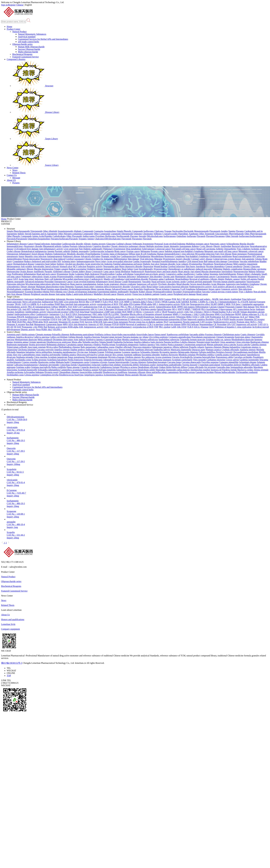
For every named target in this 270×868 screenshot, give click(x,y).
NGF (166, 322)
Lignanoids (116, 234)
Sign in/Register (8, 5)
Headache (134, 292)
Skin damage (133, 259)
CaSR (173, 327)
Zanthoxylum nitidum (111, 365)
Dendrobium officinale (148, 367)
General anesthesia (234, 266)
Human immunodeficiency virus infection (176, 254)
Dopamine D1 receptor (17, 319)
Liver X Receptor (106, 309)
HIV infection (258, 256)
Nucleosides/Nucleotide (183, 231)
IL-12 (265, 314)
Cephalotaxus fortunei (110, 367)
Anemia (51, 251)
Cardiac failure (202, 274)
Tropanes (83, 239)
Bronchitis (138, 289)
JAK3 (187, 312)
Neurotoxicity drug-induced (53, 259)
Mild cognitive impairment (245, 264)
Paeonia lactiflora (172, 342)
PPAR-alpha (147, 304)
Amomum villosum (136, 372)
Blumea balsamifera (231, 347)
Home (9, 27)
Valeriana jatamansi (163, 360)
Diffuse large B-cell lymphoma (142, 254)
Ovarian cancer (133, 251)
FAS (70, 307)
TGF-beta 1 (236, 304)
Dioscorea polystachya (87, 355)
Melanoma (145, 251)
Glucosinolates (222, 234)
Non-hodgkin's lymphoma (197, 256)
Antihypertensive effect (25, 314)
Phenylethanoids (236, 234)
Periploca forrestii (224, 352)
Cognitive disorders (101, 246)
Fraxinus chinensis (213, 334)
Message (16, 178)
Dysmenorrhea (195, 264)
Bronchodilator (182, 279)
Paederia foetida (230, 370)
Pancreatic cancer (218, 244)
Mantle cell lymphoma (114, 279)
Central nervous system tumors (224, 292)
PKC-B (31, 307)
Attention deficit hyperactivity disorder (113, 287)
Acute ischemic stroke (176, 282)
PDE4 (41, 327)
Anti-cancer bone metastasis (115, 322)
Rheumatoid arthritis (52, 246)
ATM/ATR (98, 322)
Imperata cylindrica (93, 345)
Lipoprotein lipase (54, 324)
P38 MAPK (153, 299)
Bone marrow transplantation (83, 284)
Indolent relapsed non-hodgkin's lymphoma (184, 251)
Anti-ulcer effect (64, 309)
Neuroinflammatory (16, 292)
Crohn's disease (14, 251)
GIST (16, 279)
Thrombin (125, 314)
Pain (81, 249)
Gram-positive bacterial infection (174, 287)
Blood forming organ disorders (54, 289)
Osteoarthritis (230, 249)
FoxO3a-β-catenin (113, 317)
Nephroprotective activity (201, 287)
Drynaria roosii (51, 372)
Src (48, 309)
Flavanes (240, 231)
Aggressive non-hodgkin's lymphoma (242, 284)
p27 (247, 317)
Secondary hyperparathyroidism (187, 292)
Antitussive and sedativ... (200, 299)
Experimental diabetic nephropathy (113, 292)
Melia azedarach (45, 340)
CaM (64, 319)
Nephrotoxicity (138, 271)
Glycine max (82, 352)
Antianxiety (54, 314)
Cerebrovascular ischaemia (102, 251)
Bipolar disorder (247, 244)
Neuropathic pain (111, 266)
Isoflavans (192, 236)
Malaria (252, 271)
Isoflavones (149, 231)
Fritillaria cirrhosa (103, 334)
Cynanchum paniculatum (209, 365)
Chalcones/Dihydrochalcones (108, 239)
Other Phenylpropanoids (255, 234)
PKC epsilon (164, 327)
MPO (65, 324)
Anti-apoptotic (248, 259)
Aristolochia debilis (130, 365)
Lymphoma (180, 256)
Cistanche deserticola (90, 367)
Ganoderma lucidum (205, 372)
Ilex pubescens (148, 357)
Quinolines (181, 236)
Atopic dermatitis (171, 246)
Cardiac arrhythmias (124, 274)
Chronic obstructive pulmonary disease (128, 246)
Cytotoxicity (97, 271)
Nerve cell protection (32, 302)
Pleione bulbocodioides (225, 372)
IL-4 (240, 302)
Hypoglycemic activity (145, 307)
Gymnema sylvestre (98, 362)
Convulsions (233, 261)
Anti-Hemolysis (81, 324)
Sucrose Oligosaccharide (29, 49)
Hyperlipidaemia (93, 254)
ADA (71, 324)
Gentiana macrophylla (41, 367)
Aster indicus (79, 340)
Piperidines (183, 234)
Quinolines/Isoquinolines (39, 239)
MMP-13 (128, 302)
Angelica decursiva (24, 337)
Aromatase (167, 314)
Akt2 (50, 329)
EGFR (245, 302)
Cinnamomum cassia (80, 362)
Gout (136, 269)
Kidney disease (146, 292)
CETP (212, 327)
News (15, 170)
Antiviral (253, 302)
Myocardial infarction (205, 254)
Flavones (134, 236)
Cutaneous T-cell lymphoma (183, 289)
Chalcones (159, 231)
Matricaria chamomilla (181, 350)
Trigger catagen (61, 269)
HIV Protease (106, 324)
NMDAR (196, 309)
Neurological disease (223, 264)
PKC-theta (27, 322)
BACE (69, 314)
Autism (100, 284)
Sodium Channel (82, 317)
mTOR (127, 309)
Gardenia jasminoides (249, 360)
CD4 (207, 317)
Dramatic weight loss (111, 256)
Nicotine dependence (215, 266)
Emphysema (149, 289)
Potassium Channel (234, 307)
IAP (41, 317)
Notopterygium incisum (111, 337)
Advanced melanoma (34, 282)
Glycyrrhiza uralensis (158, 337)
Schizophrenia (233, 244)
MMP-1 (176, 314)
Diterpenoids (127, 234)
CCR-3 (150, 324)
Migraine (158, 259)
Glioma (259, 259)
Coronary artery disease (202, 259)
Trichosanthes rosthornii (247, 372)
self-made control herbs (28, 42)
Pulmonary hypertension (114, 249)
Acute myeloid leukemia (174, 244)
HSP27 (71, 317)
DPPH (180, 307)
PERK (44, 329)
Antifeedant (226, 246)
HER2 (189, 317)
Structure (33, 86)
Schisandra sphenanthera (49, 370)
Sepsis (21, 256)
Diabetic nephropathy (93, 249)
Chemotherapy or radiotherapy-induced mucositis (190, 269)
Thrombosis (208, 264)
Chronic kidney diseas (81, 271)
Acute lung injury (26, 279)
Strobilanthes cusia (15, 375)
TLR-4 (105, 302)
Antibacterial (47, 302)
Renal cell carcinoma (206, 249)
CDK (202, 317)
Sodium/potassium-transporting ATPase (169, 319)
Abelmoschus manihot (200, 370)
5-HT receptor (206, 322)
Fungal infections (42, 244)
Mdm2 (252, 317)
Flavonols (147, 239)
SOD (75, 307)
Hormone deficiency (127, 277)
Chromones (148, 234)
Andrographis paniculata (96, 350)
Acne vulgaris (182, 264)
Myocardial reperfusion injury (76, 279)
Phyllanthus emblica (205, 355)
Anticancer (29, 299)
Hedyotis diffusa (180, 367)
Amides (224, 231)
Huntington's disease (184, 277)
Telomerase (234, 317)
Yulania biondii (106, 342)
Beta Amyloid (67, 304)
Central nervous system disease (227, 259)
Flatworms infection (16, 284)
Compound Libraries (16, 59)
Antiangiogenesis (55, 256)
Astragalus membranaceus (64, 352)
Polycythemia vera (59, 292)
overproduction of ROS (108, 304)
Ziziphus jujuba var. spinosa (218, 340)
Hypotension (62, 274)
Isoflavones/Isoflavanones (251, 236)
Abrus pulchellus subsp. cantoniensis (162, 372)
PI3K (174, 299)
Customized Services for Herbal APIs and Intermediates (43, 39)
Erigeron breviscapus (93, 360)
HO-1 (175, 309)
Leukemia (80, 274)
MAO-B (264, 307)
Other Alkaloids (50, 231)
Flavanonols (215, 231)
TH (15, 327)
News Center (13, 168)
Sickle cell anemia (249, 279)
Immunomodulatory (228, 302)
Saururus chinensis (213, 347)
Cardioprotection (128, 256)
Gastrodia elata (223, 367)
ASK (81, 327)
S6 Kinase (119, 309)
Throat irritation (163, 289)
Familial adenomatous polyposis (128, 264)
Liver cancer (112, 277)
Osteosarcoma (13, 271)
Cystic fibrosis (206, 246)
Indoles (21, 234)
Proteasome (27, 327)
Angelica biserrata (92, 337)
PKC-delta (98, 314)
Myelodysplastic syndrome (19, 289)
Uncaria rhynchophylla (182, 357)
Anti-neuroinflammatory (121, 327)
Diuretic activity (124, 294)
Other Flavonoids (74, 236)
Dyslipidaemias (144, 256)
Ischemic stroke (258, 249)
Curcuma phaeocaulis (191, 362)
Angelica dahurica (142, 342)
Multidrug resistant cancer (198, 244)
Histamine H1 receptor (69, 322)
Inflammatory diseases (17, 244)
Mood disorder (183, 284)
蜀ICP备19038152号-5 (12, 663)
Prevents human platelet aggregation (229, 282)
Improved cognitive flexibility (201, 319)
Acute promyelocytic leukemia (99, 264)
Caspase (167, 299)
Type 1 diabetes (246, 292)
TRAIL (18, 304)
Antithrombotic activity (36, 312)
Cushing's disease (124, 244)
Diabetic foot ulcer (151, 264)
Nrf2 (257, 307)
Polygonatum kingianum (96, 357)
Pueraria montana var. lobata (135, 337)
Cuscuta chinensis (138, 362)
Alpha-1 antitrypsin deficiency (79, 294)
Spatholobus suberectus (169, 340)
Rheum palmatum (215, 345)
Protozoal (159, 244)
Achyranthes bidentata (34, 372)
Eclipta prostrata (39, 360)
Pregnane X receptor (16, 324)
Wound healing (161, 266)
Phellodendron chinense (69, 347)
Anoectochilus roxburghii (91, 372)
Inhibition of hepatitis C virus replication (233, 327)
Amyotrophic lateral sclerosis (46, 266)
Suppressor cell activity (147, 284)
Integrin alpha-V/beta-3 (143, 302)
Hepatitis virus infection (36, 256)
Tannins (232, 231)
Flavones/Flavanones (215, 236)
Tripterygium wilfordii (17, 347)
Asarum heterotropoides (119, 362)
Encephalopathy (146, 269)
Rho (87, 302)
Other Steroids (232, 236)
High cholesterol (92, 274)
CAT (80, 307)
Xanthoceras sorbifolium (178, 334)
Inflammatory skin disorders (149, 277)
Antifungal (39, 299)
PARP (57, 304)
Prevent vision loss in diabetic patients (146, 322)
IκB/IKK (185, 302)
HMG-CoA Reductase (225, 314)
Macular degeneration (44, 269)
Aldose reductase (249, 314)
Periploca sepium (90, 370)
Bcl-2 (180, 299)
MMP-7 (188, 309)
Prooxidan (49, 282)
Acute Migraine (218, 284)
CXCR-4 (219, 319)
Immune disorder (168, 264)
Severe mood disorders (200, 284)
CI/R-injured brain (195, 261)
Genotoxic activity (230, 289)
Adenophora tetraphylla (114, 360)
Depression (148, 266)
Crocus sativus (232, 360)
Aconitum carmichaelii (182, 360)
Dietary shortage (28, 287)
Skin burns (190, 266)
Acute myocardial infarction (120, 261)
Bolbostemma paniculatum (82, 334)
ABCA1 (94, 309)
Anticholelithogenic (227, 274)
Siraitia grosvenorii (37, 345)
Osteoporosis (13, 254)
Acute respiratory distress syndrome (120, 284)
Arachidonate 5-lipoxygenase (219, 309)
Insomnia (214, 274)
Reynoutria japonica (169, 352)
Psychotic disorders (167, 284)
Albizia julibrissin (180, 347)
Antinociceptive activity (169, 304)
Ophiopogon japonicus (162, 347)
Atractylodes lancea (145, 334)
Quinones (138, 234)
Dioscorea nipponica (142, 347)
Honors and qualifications (13, 619)
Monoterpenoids (201, 231)
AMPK (33, 304)
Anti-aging (60, 294)
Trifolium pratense (113, 352)
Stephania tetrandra (25, 357)
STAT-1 (196, 317)
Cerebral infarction (176, 266)
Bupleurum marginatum (17, 345)
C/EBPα (202, 302)
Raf (46, 327)
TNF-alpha (124, 304)
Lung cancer (109, 271)
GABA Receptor (207, 314)
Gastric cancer (167, 294)
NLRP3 (214, 304)
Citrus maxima (41, 357)
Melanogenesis (13, 266)
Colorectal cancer (163, 249)
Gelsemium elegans (248, 362)
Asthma (66, 246)
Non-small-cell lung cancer (184, 249)
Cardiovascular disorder (72, 244)
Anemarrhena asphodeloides (169, 365)
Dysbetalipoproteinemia (80, 289)
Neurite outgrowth (239, 277)
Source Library (35, 165)
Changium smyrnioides (49, 365)
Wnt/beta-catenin (148, 309)
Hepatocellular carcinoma (255, 269)
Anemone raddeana (132, 355)
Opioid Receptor (164, 309)
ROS (124, 312)
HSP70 (181, 309)
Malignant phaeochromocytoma (50, 287)
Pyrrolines (100, 236)
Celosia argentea (32, 375)
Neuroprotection (241, 271)
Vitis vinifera (161, 345)
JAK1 (107, 327)
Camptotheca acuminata (71, 370)
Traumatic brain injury (84, 287)
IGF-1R (225, 317)
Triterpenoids (36, 231)
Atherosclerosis (85, 246)
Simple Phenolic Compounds (130, 231)
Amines (91, 239)
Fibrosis (27, 294)
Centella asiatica (222, 355)
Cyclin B (139, 299)
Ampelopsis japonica (93, 375)
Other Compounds (102, 234)
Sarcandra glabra (197, 334)
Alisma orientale (261, 370)
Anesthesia (200, 266)
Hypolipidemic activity (17, 307)
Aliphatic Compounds (83, 231)
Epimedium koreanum (157, 362)
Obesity (217, 246)
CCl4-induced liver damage (26, 249)
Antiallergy (20, 312)
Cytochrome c (187, 314)
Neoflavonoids (123, 236)
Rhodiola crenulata (187, 355)
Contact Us (12, 175)
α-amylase (158, 324)
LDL (20, 309)
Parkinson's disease (72, 256)
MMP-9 (98, 302)
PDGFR (21, 317)
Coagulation (18, 261)
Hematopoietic (135, 282)
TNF (156, 327)
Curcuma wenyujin (45, 350)
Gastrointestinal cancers (205, 277)
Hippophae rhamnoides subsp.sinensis (173, 370)
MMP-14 (131, 312)
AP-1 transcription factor (244, 309)
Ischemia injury (69, 261)
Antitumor (92, 299)
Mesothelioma (157, 256)
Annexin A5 (94, 324)
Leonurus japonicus (131, 352)
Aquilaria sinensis (248, 350)
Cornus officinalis (196, 367)
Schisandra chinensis (150, 352)
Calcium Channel (217, 307)
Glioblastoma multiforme (221, 256)
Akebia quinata (28, 334)
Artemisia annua (21, 342)
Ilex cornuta (118, 355)
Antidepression (31, 317)
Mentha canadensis (131, 340)
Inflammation (30, 274)
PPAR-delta (38, 322)
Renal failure (152, 287)
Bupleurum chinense (260, 342)
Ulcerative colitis (138, 287)
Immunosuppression (86, 261)
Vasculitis (146, 282)
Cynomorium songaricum (195, 345)
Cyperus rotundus (29, 362)
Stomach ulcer (66, 266)
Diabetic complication (233, 269)
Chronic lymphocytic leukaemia (99, 259)
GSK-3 (53, 309)
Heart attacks (184, 271)
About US (11, 180)
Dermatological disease (24, 264)
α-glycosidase (48, 304)
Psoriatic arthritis (63, 251)
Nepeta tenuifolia (127, 350)
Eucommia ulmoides (151, 355)
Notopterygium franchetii (208, 342)
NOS (116, 302)
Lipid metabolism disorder (136, 279)
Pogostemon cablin (224, 357)
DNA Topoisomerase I (82, 314)
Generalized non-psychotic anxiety (150, 274)
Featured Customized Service (25, 57)
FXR (9, 322)
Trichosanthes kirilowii (231, 365)
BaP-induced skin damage (215, 261)
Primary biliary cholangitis (249, 274)
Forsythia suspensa (210, 362)
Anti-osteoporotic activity (85, 304)
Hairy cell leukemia (53, 279)
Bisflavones (110, 236)
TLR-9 (190, 327)
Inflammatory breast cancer (208, 289)
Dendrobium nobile (146, 370)
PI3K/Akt (185, 304)
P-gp (100, 299)
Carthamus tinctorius (216, 360)
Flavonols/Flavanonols (17, 239)
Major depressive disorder (131, 266)
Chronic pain (169, 277)
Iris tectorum (210, 367)
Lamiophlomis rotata (31, 355)
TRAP (164, 312)
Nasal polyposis (158, 282)
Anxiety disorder (183, 259)
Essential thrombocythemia (37, 292)
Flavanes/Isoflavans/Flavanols (64, 239)
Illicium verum (146, 375)
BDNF (238, 314)
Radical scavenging (77, 269)
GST (233, 324)
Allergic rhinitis (217, 279)
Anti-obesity (225, 299)
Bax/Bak (30, 324)
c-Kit (35, 327)
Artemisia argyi (14, 334)
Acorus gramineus (163, 357)
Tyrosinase (12, 317)
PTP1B (115, 324)
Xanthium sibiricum (144, 350)
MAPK (215, 299)
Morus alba (77, 342)
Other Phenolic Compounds (19, 236)
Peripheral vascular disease (43, 294)
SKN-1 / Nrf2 (256, 322)
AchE (178, 302)
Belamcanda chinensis (188, 352)
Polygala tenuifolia (107, 370)
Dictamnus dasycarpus (63, 340)
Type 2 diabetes (244, 249)
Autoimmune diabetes (189, 246)
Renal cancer (202, 294)
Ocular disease (27, 271)
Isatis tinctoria (157, 342)
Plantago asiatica (213, 350)
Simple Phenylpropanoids (18, 231)
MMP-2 (222, 304)
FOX (82, 322)
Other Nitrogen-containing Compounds (76, 234)
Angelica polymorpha (51, 355)
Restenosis (169, 256)
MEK (228, 304)
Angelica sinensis (62, 350)
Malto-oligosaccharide (28, 52)
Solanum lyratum (97, 352)
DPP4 (184, 324)
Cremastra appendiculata (180, 337)
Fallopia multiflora (207, 352)
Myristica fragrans (116, 357)
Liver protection (71, 249)
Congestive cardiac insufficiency (181, 274)
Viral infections (147, 259)
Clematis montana (43, 334)
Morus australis (132, 375)
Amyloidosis (227, 271)
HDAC (139, 312)
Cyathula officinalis (230, 350)
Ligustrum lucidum (113, 340)
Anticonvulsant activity (165, 317)
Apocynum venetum (37, 347)
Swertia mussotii (190, 365)
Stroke (72, 274)
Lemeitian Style (8, 624)
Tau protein (12, 309)
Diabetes (49, 254)
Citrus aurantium (227, 342)
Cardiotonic (169, 279)
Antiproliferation (14, 259)
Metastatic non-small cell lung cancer (221, 251)
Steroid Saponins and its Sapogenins (41, 234)
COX (121, 302)
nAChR (236, 312)
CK (215, 324)
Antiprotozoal (81, 299)
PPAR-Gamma (169, 302)
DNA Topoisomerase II (119, 319)
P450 (161, 299)
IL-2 (259, 314)
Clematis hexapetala (225, 337)
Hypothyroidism (107, 274)
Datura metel (160, 334)
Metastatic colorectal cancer (251, 251)
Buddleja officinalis (251, 365)
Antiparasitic (49, 317)
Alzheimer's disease (62, 271)
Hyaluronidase (109, 299)
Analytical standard (27, 37)
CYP (92, 302)
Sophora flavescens (169, 355)
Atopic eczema (50, 277)
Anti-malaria (189, 307)
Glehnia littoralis (76, 337)
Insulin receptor (236, 319)
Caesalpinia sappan (75, 345)
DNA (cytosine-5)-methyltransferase (138, 317)
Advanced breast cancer (122, 289)
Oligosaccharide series (22, 44)
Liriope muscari (105, 355)
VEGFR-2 (136, 309)
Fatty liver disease (223, 254)
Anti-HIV (27, 309)
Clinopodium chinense (69, 372)
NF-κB (186, 299)
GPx (229, 324)
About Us (5, 615)
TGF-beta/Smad (82, 312)
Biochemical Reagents (22, 54)
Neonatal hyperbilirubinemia (165, 261)
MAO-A (208, 312)
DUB (19, 322)
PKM (14, 322)
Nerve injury (101, 261)
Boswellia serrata (187, 372)
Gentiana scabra (23, 367)
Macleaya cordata (245, 370)
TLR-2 (229, 312)
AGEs (57, 317)
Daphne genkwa (78, 350)
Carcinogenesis (223, 277)
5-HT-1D (262, 324)
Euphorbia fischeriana (123, 342)
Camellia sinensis (259, 345)
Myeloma (36, 289)
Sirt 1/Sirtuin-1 (197, 312)
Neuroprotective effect (200, 304)
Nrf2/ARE (59, 302)
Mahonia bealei (63, 362)
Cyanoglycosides (170, 234)
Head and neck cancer (46, 274)
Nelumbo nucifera (90, 342)
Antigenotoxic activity (94, 327)
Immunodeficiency (15, 246)
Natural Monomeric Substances (32, 34)
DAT (19, 327)
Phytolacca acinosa (129, 367)
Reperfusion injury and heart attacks (161, 271)
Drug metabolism (134, 249)
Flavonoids (127, 239)
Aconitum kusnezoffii (27, 370)
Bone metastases (239, 254)
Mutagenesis (253, 277)
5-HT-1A (26, 304)
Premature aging (156, 279)
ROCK (82, 302)
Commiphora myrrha (49, 375)
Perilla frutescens (75, 360)
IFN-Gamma (135, 304)
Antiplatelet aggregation (253, 304)
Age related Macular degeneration (206, 271)
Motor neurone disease (101, 289)
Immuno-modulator (112, 269)
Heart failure (127, 269)
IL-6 (39, 304)
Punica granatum (175, 345)
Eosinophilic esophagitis (95, 277)
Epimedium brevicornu (127, 370)
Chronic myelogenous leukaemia (82, 292)
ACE (242, 317)
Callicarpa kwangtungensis (26, 365)
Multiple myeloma (155, 246)
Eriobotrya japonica (95, 340)
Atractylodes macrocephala (123, 334)
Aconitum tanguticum (58, 357)
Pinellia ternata (109, 345)
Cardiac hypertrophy (142, 261)
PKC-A (131, 307)
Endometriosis (60, 254)
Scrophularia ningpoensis (127, 345)
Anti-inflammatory (15, 299)
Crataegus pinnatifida (229, 362)
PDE (258, 317)
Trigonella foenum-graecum (193, 340)
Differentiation (120, 259)
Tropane (168, 231)
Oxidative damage (95, 269)
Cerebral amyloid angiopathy (199, 282)
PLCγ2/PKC (114, 314)
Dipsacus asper (198, 350)
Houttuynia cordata (47, 362)
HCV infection (80, 266)
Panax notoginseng (76, 357)
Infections (39, 279)
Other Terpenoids (207, 234)
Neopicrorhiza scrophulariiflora (139, 360)
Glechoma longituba (27, 350)
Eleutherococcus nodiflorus (115, 372)
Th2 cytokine (73, 319)
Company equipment (11, 629)
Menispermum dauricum (26, 340)
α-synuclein (44, 319)
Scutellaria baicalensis (57, 360)
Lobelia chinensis (188, 342)
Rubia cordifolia (59, 367)
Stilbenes (158, 234)
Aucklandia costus (23, 360)
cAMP (107, 312)
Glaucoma (111, 244)
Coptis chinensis (248, 334)
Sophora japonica (147, 345)
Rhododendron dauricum (243, 340)
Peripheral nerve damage (185, 294)
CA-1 (63, 314)
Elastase (205, 327)
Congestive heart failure (45, 264)
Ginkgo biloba (165, 367)
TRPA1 (64, 317)
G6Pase (55, 307)
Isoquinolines (110, 231)
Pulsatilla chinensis (61, 334)
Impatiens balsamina (26, 352)
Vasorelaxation (253, 282)
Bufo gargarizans (88, 347)
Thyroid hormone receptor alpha (94, 319)
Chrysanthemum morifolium (246, 352)
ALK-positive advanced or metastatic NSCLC (233, 287)
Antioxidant (56, 244)
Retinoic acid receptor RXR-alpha (63, 327)
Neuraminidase (206, 324)
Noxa (38, 329)
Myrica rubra (52, 347)
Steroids (142, 236)
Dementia (69, 287)
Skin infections (245, 289)
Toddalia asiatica (69, 355)
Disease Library (36, 112)
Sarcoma (206, 292)
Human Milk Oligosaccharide (31, 47)
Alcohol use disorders (75, 264)
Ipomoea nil (216, 370)
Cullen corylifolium (59, 337)
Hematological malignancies (34, 251)
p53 (105, 307)
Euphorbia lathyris (162, 350)
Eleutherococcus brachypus (71, 375)
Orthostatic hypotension (143, 244)
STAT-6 (54, 319)
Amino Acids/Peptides (42, 236)
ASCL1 (197, 327)
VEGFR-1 (57, 329)
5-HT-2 (158, 312)
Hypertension (169, 259)
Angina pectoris (99, 244)
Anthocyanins (89, 236)
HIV (59, 261)
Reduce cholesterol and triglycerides (40, 261)
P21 (145, 299)
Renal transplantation (242, 256)
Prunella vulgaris (197, 347)
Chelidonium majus (231, 334)
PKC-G (124, 307)
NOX (46, 322)
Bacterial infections (241, 246)
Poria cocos (113, 350)
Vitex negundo (199, 360)
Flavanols (201, 236)
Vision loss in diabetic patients (146, 294)
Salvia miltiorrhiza (44, 352)
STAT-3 (158, 302)
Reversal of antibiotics (200, 279)
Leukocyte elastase (172, 324)
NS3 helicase (193, 324)
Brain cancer (120, 251)
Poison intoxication (31, 259)
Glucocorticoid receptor (57, 312)
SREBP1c (63, 307)
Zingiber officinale (124, 347)
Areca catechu (230, 345)
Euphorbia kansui (238, 355)
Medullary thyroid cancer (105, 294)
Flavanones (137, 239)
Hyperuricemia (160, 269)
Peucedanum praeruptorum (203, 337)
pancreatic (53, 322)
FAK (100, 307)
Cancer (31, 244)
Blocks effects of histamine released (146, 314)
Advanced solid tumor (91, 256)
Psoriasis (74, 246)
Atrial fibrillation (123, 271)
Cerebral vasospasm (75, 259)
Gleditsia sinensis (133, 357)
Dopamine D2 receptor (254, 319)
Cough (125, 282)
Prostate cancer (157, 251)
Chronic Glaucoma (251, 266)
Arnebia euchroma (15, 372)
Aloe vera (17, 355)
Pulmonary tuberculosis (32, 277)
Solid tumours (148, 249)
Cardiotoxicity (97, 279)
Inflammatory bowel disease (32, 254)
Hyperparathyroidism (163, 292)
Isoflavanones (170, 236)
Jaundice (182, 261)
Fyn (37, 319)
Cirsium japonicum (37, 342)
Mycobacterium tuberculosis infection (42, 284)
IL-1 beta (210, 302)
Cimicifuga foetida (68, 365)
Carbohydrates (59, 236)
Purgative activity (95, 266)
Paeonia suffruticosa (149, 340)
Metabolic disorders (76, 254)
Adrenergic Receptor (65, 299)
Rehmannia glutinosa (56, 345)
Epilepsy (61, 264)
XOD (106, 314)
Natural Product (19, 32)
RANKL (194, 302)
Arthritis (220, 249)
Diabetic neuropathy (80, 251)
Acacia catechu (243, 345)
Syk (59, 319)
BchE (174, 307)
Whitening (217, 269)
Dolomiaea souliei (148, 365)
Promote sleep (243, 322)
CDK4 (72, 312)
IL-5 (217, 302)
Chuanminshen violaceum (89, 365)
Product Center (13, 29)
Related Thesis (19, 173)
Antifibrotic (39, 271)
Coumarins (99, 231)
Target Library (35, 139)
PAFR (226, 319)
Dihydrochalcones (155, 236)
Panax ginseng (73, 367)
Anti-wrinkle (26, 266)
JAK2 (196, 314)
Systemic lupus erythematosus (114, 254)
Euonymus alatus (242, 337)
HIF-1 (155, 304)
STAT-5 (31, 319)
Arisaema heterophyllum (204, 357)
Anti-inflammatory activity (51, 249)
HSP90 (122, 324)
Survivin (88, 322)
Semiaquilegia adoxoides (242, 367)
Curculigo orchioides (243, 357)
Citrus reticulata (243, 342)
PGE (111, 302)
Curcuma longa (174, 362)
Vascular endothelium (249, 261)
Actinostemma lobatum (114, 375)
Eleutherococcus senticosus (59, 342)
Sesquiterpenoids (65, 231)
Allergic (87, 244)
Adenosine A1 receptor (140, 319)
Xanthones (194, 234)
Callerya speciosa (41, 337)
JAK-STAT (182, 327)
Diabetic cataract (232, 279)
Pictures (16, 183)
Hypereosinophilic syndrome (70, 277)
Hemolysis (65, 284)
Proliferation (17, 274)
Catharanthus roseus (106, 347)
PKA (203, 309)
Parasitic (49, 271)
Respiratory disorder (33, 246)
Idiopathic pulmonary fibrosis (20, 269)
